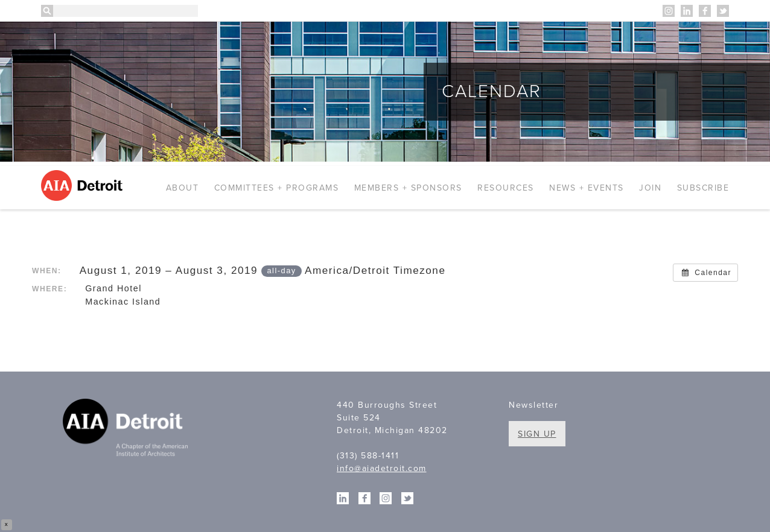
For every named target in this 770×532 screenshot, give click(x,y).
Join (650, 188)
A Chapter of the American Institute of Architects (127, 429)
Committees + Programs (277, 188)
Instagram (669, 11)
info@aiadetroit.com (382, 468)
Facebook (705, 11)
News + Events (587, 188)
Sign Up (537, 434)
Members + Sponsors (408, 188)
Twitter (723, 11)
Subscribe (703, 188)
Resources (506, 188)
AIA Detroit (84, 185)
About (183, 188)
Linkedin (687, 11)
